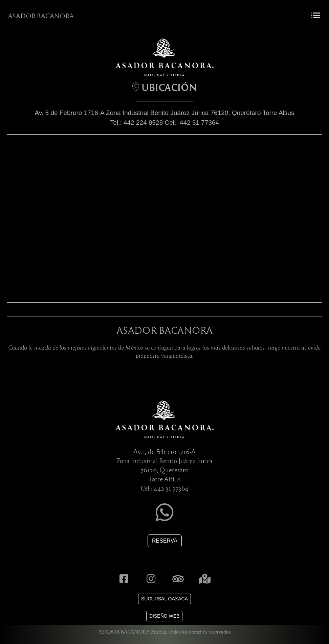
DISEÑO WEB (164, 616)
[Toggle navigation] (315, 16)
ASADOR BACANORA (41, 16)
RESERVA (165, 541)
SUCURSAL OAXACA (164, 599)
